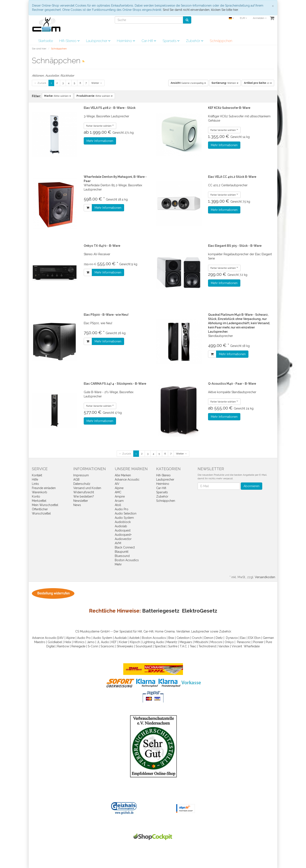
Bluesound (122, 556)
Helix (68, 642)
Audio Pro (122, 509)
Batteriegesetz (161, 611)
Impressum (81, 475)
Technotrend (207, 646)
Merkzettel (39, 501)
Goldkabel (55, 642)
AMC (118, 492)
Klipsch (135, 642)
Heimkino (126, 41)
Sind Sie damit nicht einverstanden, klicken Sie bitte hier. (201, 10)
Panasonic (244, 642)
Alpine (119, 488)
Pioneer (258, 642)
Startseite (46, 41)
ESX (251, 638)
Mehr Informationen (100, 141)
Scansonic (108, 646)
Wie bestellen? (84, 496)
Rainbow (63, 646)
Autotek (134, 638)
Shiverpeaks (125, 646)
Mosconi (216, 642)
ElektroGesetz (200, 611)
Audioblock (123, 522)
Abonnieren (251, 486)
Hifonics (79, 642)
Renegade (78, 646)
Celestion (183, 638)
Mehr (118, 564)
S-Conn (93, 646)
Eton (257, 638)
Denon (209, 638)
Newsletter (81, 501)
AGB (76, 480)
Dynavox (232, 638)
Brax (171, 638)
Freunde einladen (44, 488)
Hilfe (35, 480)
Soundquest (144, 646)
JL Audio (103, 642)
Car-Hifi (149, 41)
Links (35, 484)
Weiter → (97, 83)
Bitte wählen (58, 96)
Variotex (224, 646)
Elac (243, 638)
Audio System (124, 518)
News (77, 505)
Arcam (119, 501)
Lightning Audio (153, 642)
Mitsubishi (201, 642)
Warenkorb (40, 492)
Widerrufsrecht (84, 492)
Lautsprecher (98, 41)
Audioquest (123, 530)
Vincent (237, 646)
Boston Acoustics (127, 560)
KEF (114, 642)
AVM (118, 543)
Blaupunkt (122, 552)
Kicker (123, 642)
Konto (36, 496)
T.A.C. (184, 646)
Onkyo (229, 642)
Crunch (197, 638)
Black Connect (125, 547)
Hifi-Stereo (69, 41)
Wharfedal (251, 646)
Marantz (172, 642)
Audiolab (121, 526)
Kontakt (37, 475)
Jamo (91, 642)
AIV (117, 484)
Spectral (160, 646)
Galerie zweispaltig (188, 83)
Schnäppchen (221, 41)
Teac (193, 646)
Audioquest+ (123, 535)
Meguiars (186, 642)
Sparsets (171, 41)
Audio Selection (126, 513)
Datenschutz (82, 484)
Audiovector (123, 539)
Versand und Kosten (87, 488)
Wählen (225, 83)
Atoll (118, 505)
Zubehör (195, 41)
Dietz (219, 638)
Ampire (120, 496)
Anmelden (260, 18)
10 (258, 83)
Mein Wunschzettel (45, 505)
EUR (243, 18)
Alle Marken (123, 475)
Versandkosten (265, 577)
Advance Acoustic (127, 480)
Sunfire (173, 646)
